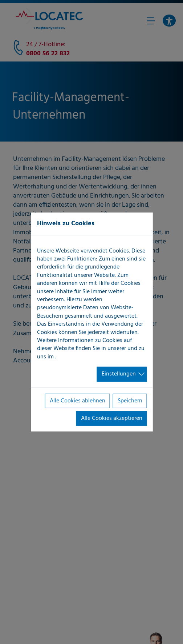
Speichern (130, 401)
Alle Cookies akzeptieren (112, 418)
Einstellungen (119, 374)
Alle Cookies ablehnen (78, 401)
